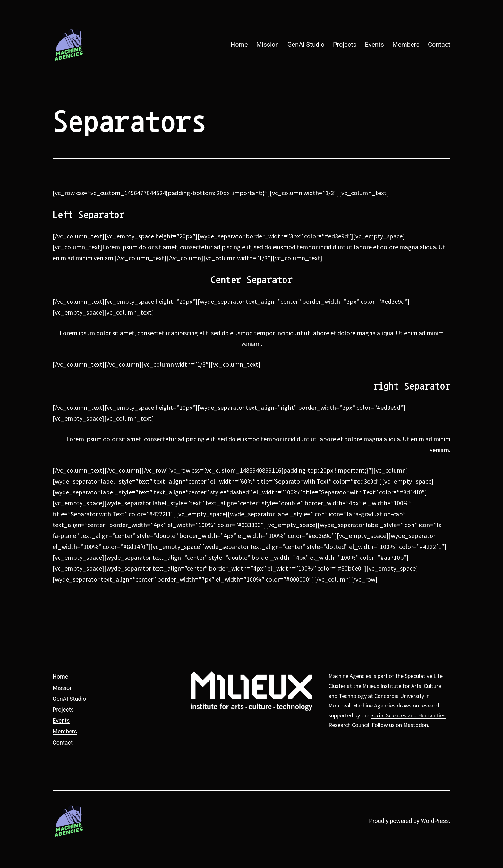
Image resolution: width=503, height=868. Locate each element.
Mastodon (416, 725)
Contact (439, 45)
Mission (268, 45)
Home (239, 45)
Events (375, 45)
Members (406, 45)
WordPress (435, 821)
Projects (345, 45)
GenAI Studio (306, 45)
